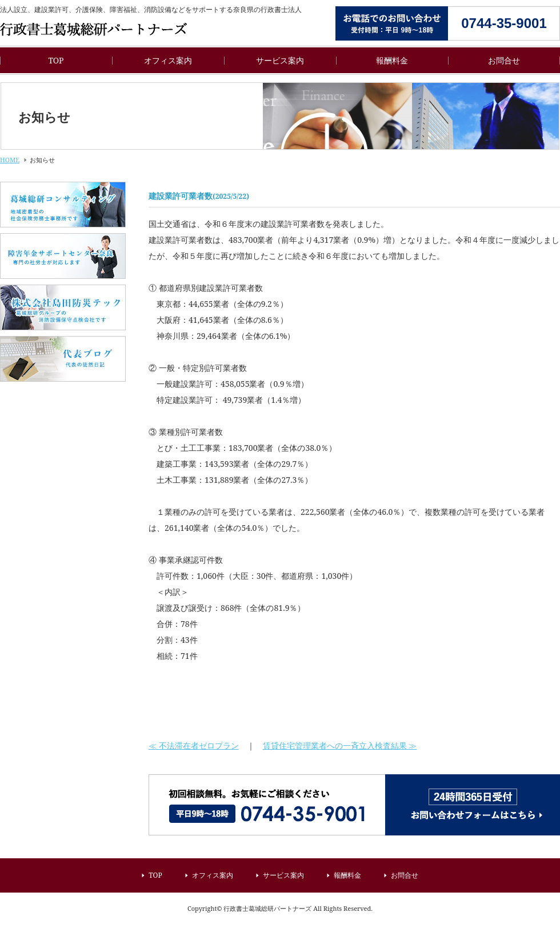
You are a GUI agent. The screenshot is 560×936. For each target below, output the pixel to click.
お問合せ (504, 60)
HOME (10, 160)
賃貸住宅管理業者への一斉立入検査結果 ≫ (340, 745)
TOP (56, 60)
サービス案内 (280, 60)
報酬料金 (392, 60)
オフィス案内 (168, 60)
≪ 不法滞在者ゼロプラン (194, 745)
